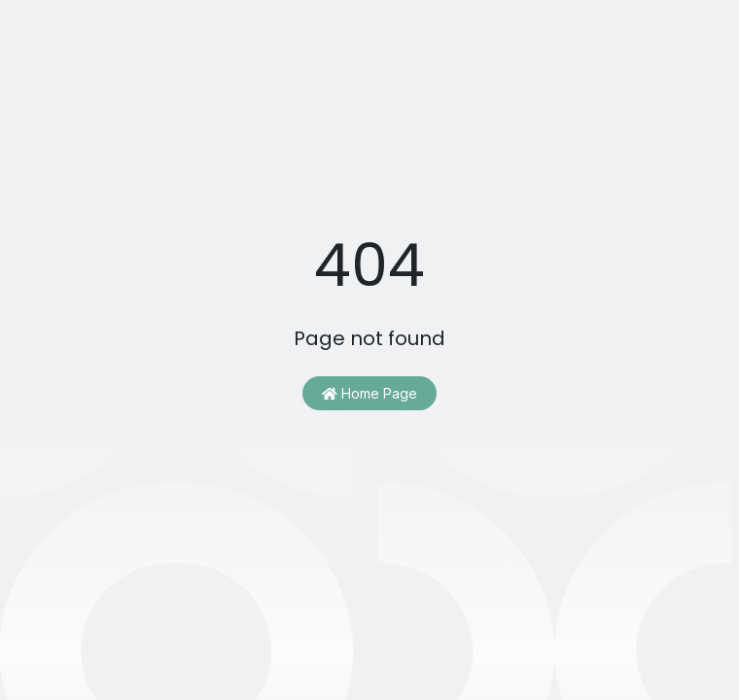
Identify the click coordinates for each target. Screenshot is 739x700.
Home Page (369, 393)
